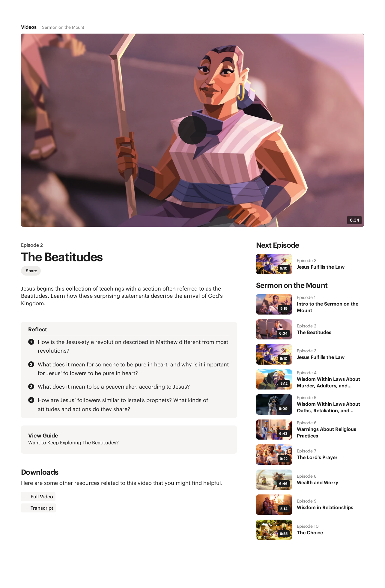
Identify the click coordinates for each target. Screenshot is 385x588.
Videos (29, 27)
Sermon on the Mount (63, 27)
